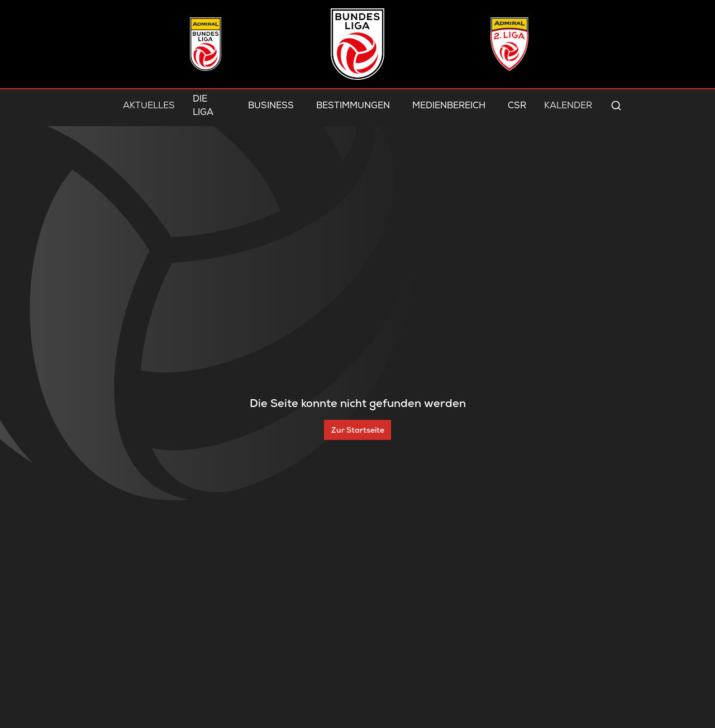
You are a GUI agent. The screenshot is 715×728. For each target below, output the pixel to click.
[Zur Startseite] (357, 430)
